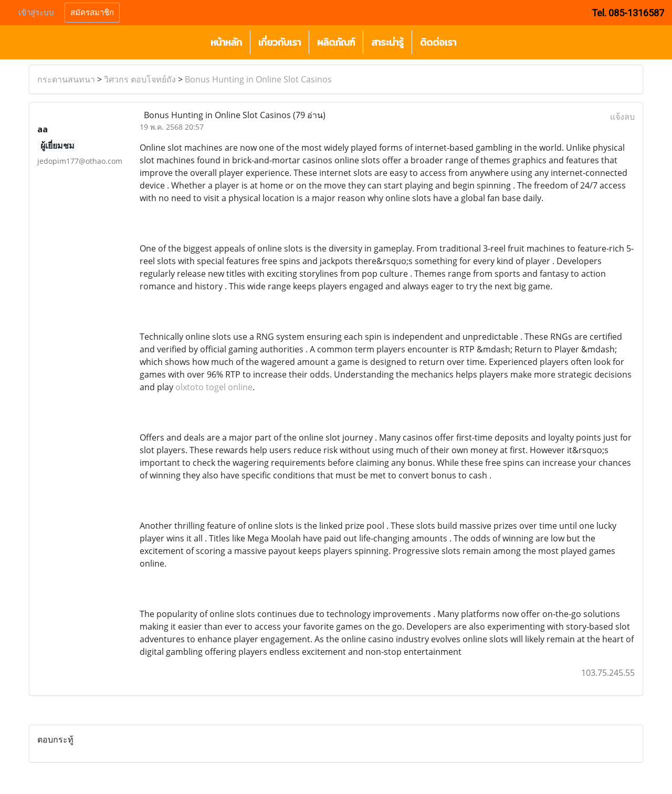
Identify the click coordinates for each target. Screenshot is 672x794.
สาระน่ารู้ (387, 42)
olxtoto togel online (214, 387)
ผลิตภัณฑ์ (336, 42)
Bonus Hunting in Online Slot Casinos (258, 79)
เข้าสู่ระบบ (36, 13)
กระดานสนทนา (66, 79)
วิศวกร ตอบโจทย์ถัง (140, 79)
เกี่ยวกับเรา (280, 42)
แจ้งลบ (622, 117)
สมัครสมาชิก (92, 13)
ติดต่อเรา (438, 42)
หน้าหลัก (226, 42)
